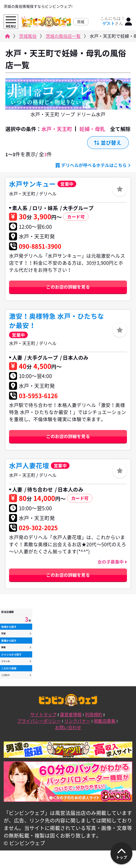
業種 (3, 647)
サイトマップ (43, 714)
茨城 (3, 633)
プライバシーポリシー (39, 721)
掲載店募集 (105, 721)
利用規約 (94, 714)
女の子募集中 (111, 562)
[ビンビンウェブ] (7, 37)
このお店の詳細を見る (68, 287)
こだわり (6, 675)
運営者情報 (71, 714)
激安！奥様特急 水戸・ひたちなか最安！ (57, 321)
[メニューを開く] (11, 20)
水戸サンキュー (32, 184)
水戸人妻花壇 (29, 466)
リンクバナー (77, 721)
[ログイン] (129, 22)
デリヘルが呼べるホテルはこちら (94, 165)
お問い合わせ (68, 727)
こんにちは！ (113, 21)
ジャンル (6, 661)
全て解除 (120, 129)
